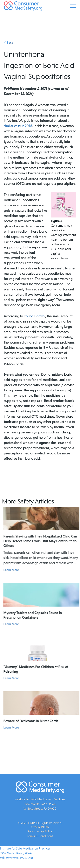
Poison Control (34, 316)
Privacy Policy (40, 827)
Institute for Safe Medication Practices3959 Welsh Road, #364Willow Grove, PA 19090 (25, 853)
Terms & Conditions (40, 836)
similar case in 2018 (18, 126)
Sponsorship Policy (40, 831)
